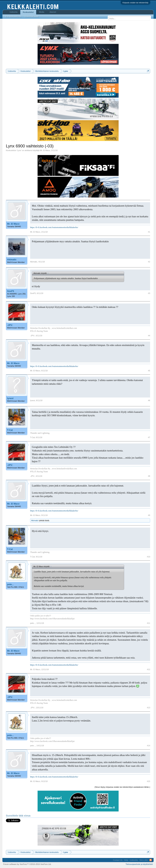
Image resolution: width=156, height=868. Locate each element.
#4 (149, 336)
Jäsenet (53, 12)
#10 (149, 557)
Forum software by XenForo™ (27, 864)
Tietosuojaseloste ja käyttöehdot (139, 864)
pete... (10, 584)
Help (126, 860)
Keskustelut (28, 12)
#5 (149, 371)
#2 (149, 262)
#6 (149, 400)
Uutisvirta (14, 12)
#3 (149, 293)
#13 (149, 708)
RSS (151, 860)
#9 (149, 515)
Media (42, 12)
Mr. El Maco (45, 150)
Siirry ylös (144, 860)
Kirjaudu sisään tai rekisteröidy (135, 3)
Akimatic (12, 260)
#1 (149, 232)
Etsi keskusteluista (13, 16)
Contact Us (118, 860)
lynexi (10, 398)
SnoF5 (11, 291)
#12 (149, 669)
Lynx (19, 150)
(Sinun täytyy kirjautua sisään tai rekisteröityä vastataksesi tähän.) (122, 787)
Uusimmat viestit (32, 16)
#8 (149, 476)
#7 (149, 437)
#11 (149, 623)
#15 (149, 781)
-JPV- (10, 325)
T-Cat (10, 430)
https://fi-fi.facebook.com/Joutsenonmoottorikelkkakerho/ (54, 227)
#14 (149, 746)
